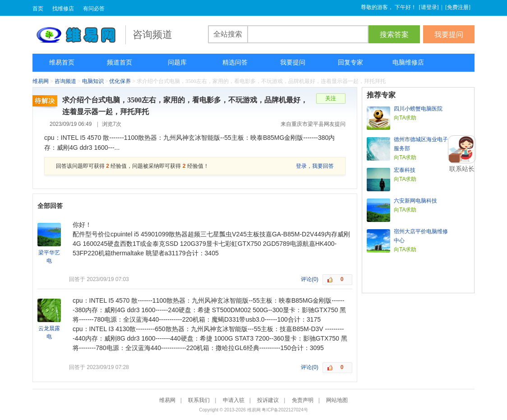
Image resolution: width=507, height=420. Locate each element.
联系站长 (462, 169)
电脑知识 (93, 81)
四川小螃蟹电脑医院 (418, 109)
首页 (38, 9)
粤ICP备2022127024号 (285, 410)
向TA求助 (405, 118)
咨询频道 (65, 81)
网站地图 (337, 400)
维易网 (79, 35)
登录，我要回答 (315, 166)
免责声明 (303, 400)
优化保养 (120, 81)
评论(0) (310, 279)
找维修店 (63, 9)
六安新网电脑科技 (415, 201)
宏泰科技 (405, 170)
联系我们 (199, 400)
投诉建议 (268, 400)
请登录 (429, 7)
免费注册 (458, 7)
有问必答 (94, 9)
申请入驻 (234, 400)
